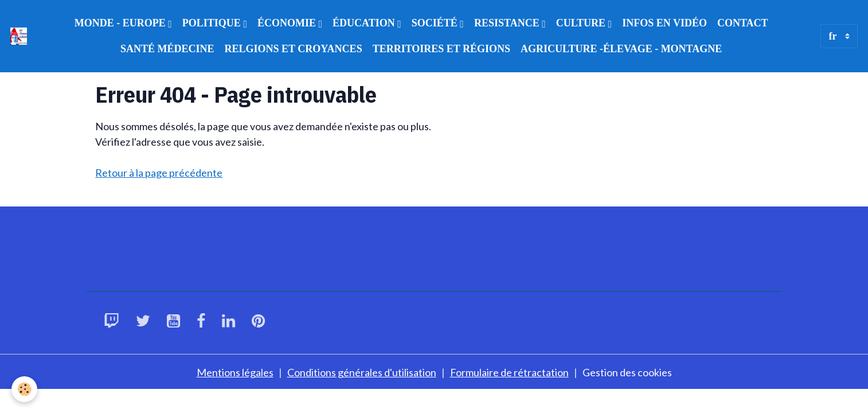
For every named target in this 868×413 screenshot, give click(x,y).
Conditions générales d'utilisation (362, 372)
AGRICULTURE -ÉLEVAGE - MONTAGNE (621, 49)
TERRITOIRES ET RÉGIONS (441, 49)
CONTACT (743, 23)
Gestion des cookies (627, 372)
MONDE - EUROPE (122, 23)
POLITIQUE (213, 23)
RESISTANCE (508, 23)
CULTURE (582, 23)
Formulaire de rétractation (509, 372)
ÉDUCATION (365, 23)
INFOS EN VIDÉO (664, 23)
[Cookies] (24, 389)
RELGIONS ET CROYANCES (294, 49)
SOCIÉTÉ (436, 23)
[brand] (19, 36)
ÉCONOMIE (288, 23)
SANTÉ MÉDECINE (167, 49)
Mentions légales (235, 372)
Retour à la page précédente (159, 173)
